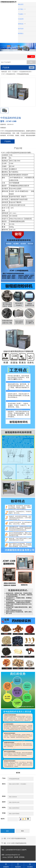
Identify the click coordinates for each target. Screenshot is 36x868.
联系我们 (21, 34)
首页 (9, 72)
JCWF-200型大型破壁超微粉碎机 (17, 843)
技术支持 (21, 29)
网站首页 (21, 4)
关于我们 (22, 9)
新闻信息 (22, 24)
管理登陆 (22, 857)
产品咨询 (7, 141)
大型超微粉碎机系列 (25, 72)
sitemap (5, 857)
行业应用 (21, 19)
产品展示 (22, 14)
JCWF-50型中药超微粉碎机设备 (16, 838)
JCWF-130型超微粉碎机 (8, 74)
